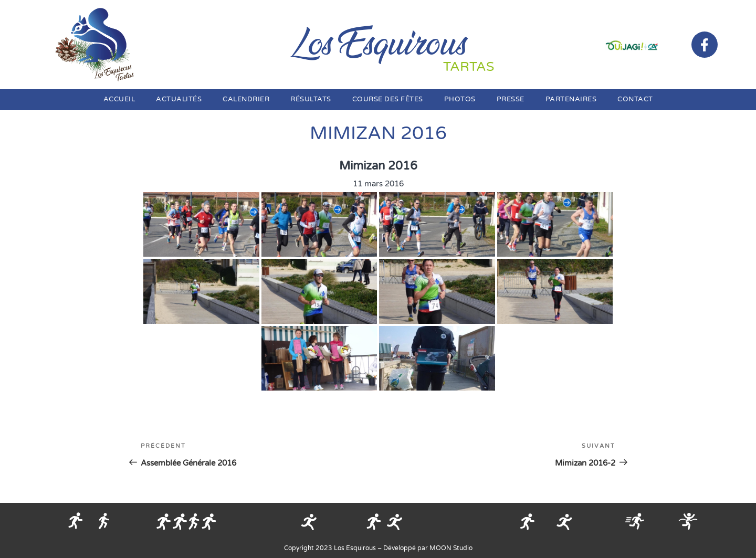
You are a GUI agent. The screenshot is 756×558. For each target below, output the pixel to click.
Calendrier (246, 99)
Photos (460, 99)
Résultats (311, 99)
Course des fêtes (388, 99)
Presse (511, 99)
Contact (635, 99)
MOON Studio (451, 548)
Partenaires (571, 99)
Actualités (179, 99)
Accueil (119, 99)
